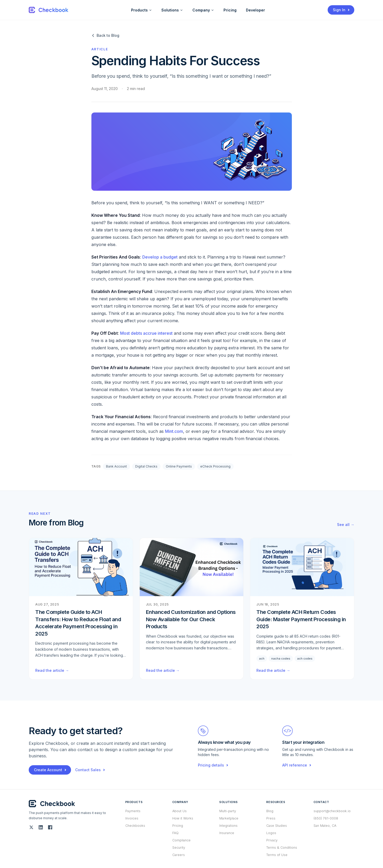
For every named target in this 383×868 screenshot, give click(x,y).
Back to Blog (105, 35)
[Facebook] (50, 827)
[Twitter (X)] (31, 827)
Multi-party (228, 811)
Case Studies (277, 826)
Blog (270, 811)
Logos (271, 833)
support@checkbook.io (332, 811)
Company (203, 10)
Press (271, 818)
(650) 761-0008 (326, 818)
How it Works (183, 818)
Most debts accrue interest (146, 333)
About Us (179, 811)
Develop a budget (160, 257)
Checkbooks (135, 826)
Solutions (172, 10)
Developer (255, 10)
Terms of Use (277, 855)
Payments (133, 811)
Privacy (272, 840)
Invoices (132, 818)
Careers (179, 855)
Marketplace (229, 818)
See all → (346, 525)
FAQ (175, 833)
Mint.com (174, 431)
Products (142, 10)
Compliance (181, 840)
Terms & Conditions (282, 848)
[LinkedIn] (41, 827)
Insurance (227, 833)
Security (179, 848)
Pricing (230, 10)
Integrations (228, 826)
